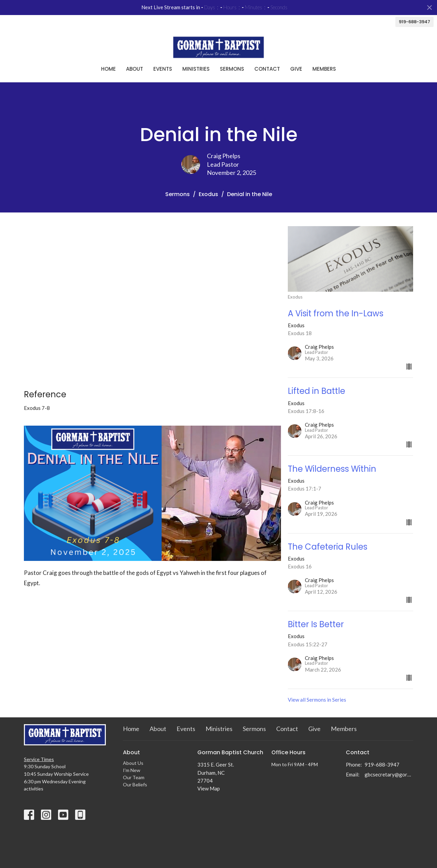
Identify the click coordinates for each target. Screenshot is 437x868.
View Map (209, 788)
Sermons (232, 69)
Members (324, 69)
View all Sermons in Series (317, 700)
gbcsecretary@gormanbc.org (389, 774)
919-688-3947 (414, 22)
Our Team (134, 777)
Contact (267, 69)
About (135, 69)
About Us (133, 763)
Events (163, 69)
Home (108, 69)
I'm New (132, 770)
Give (296, 69)
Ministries (196, 69)
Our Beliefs (135, 784)
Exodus (208, 194)
